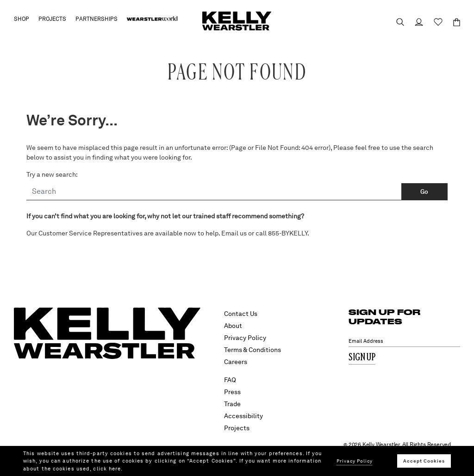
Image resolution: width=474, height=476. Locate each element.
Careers (236, 362)
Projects (237, 428)
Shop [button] (22, 19)
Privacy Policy (245, 338)
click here (107, 469)
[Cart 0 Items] (452, 22)
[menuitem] (152, 19)
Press (232, 392)
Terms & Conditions (253, 350)
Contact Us (241, 314)
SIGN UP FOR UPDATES (384, 317)
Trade (232, 404)
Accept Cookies (424, 461)
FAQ (230, 380)
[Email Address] (404, 341)
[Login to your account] (415, 22)
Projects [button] (52, 19)
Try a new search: (52, 174)
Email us (234, 233)
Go (424, 192)
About (233, 326)
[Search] (214, 192)
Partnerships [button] (97, 19)
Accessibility (243, 416)
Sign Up (362, 358)
